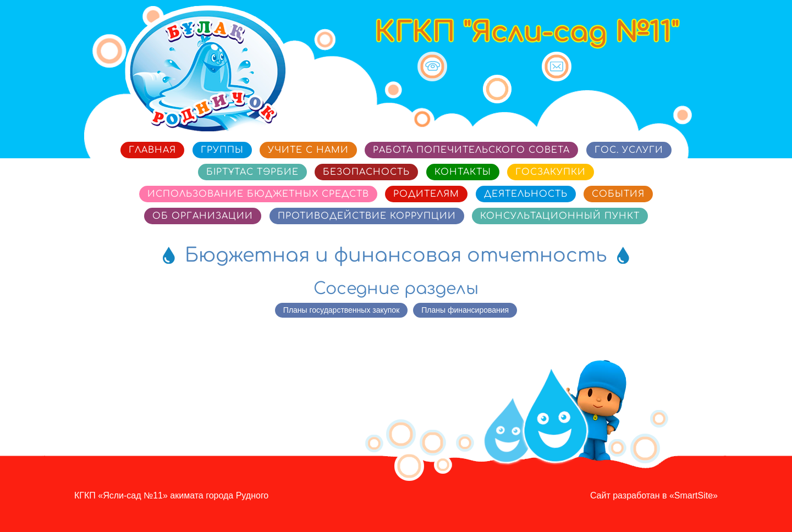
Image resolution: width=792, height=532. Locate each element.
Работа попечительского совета (471, 150)
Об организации (203, 216)
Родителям (426, 194)
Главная (152, 150)
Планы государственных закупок (341, 310)
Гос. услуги (629, 150)
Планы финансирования (465, 310)
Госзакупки (551, 172)
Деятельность (526, 194)
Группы (222, 150)
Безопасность (366, 172)
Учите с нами (308, 150)
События (618, 194)
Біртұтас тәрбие (252, 172)
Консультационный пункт (560, 216)
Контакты (463, 172)
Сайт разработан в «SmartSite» (654, 495)
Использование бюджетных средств (258, 194)
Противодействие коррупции (367, 216)
